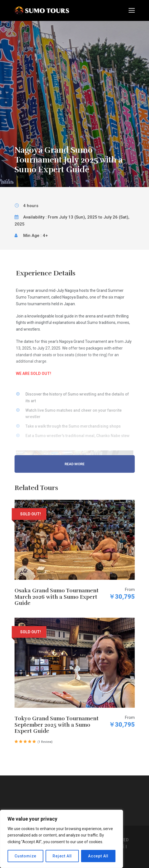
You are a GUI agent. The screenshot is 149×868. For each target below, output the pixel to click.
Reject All (62, 856)
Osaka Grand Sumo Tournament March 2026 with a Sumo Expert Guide (57, 597)
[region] (62, 839)
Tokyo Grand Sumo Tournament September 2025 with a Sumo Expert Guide (57, 725)
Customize (25, 856)
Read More (74, 464)
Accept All (98, 856)
